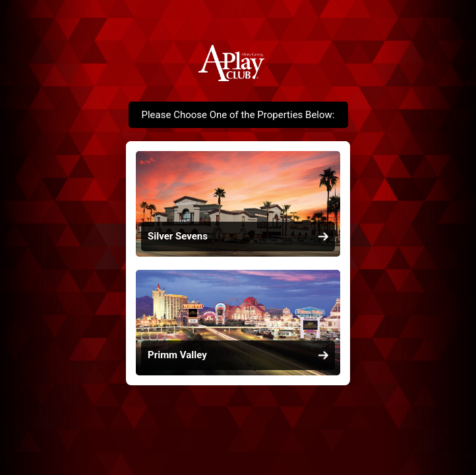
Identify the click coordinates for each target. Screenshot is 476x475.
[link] (238, 204)
